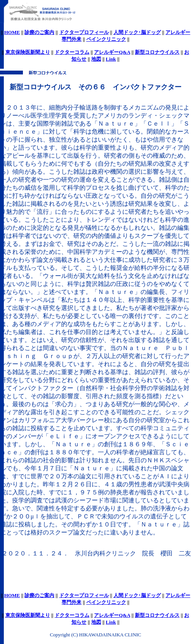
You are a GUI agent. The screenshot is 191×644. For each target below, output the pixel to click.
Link (111, 59)
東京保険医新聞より (28, 52)
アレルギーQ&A (112, 52)
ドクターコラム (72, 52)
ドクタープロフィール (84, 32)
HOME (12, 32)
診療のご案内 (39, 32)
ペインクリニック (106, 39)
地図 (96, 59)
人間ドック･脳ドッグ (137, 32)
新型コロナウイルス (157, 52)
